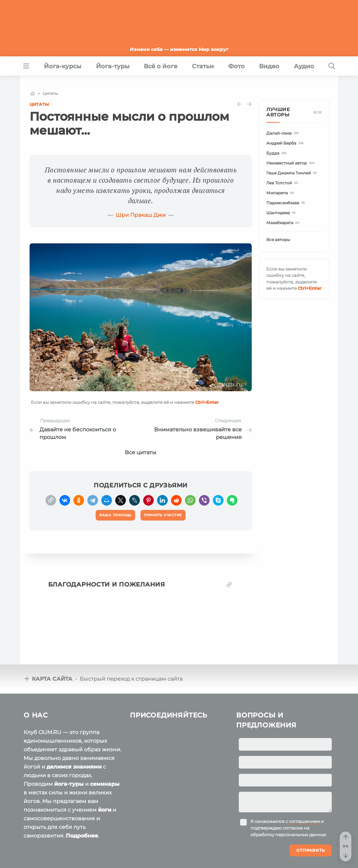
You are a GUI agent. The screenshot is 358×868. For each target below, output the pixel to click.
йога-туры (69, 784)
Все (317, 112)
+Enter (207, 402)
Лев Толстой (283, 183)
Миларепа (281, 193)
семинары (105, 784)
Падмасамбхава (287, 203)
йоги (105, 810)
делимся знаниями (74, 767)
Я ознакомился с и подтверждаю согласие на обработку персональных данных (288, 828)
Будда (277, 153)
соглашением (304, 821)
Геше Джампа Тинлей (292, 173)
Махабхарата (284, 223)
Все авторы (278, 240)
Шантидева (282, 213)
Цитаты (39, 104)
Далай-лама (283, 133)
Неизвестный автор (291, 163)
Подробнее (82, 836)
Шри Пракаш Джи (141, 215)
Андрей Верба (286, 143)
